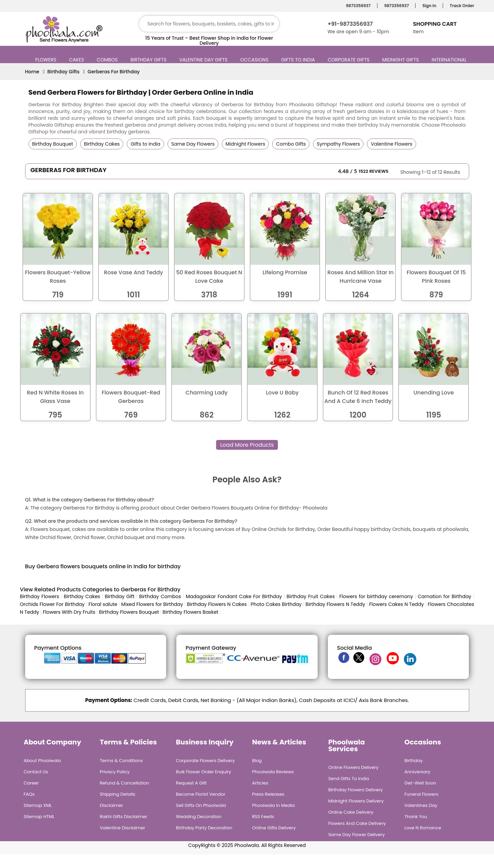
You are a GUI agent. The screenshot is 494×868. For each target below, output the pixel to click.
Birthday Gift (119, 596)
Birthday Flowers (40, 596)
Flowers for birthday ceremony (376, 596)
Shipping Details (118, 794)
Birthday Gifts (149, 60)
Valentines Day (421, 805)
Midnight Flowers (245, 144)
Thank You (416, 817)
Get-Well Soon (420, 783)
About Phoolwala (42, 761)
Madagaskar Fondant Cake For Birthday (234, 596)
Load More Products (247, 445)
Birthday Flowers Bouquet (129, 612)
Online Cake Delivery (351, 812)
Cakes (77, 60)
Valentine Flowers (391, 144)
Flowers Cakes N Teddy (397, 604)
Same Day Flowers (193, 144)
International (450, 60)
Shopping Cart (435, 24)
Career (31, 783)
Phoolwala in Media (274, 805)
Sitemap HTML (39, 817)
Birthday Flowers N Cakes (217, 604)
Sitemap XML (38, 805)
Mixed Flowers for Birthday (152, 604)
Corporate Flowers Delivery (205, 761)
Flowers (47, 60)
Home (32, 72)
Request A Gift (191, 783)
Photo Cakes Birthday (276, 604)
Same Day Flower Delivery (356, 835)
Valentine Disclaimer (122, 828)
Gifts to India (299, 60)
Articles (260, 783)
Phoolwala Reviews (273, 772)
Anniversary (417, 772)
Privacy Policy (115, 772)
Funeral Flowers (421, 794)
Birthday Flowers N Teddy (335, 604)
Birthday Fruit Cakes (311, 596)
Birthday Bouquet (53, 144)
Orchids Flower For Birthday (52, 604)
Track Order (461, 6)
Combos (108, 60)
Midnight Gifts (401, 60)
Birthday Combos (160, 596)
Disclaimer (112, 805)
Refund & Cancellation (125, 783)
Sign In (428, 6)
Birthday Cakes (102, 144)
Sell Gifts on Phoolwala (201, 805)
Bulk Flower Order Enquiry (204, 772)
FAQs (29, 794)
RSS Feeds (263, 817)
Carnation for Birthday (444, 596)
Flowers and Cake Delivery (357, 823)
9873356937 (357, 6)
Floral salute (103, 604)
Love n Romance (423, 828)
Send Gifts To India (349, 779)
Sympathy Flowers (338, 144)
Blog (257, 761)
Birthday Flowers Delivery (356, 790)
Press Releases (268, 794)
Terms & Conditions (121, 761)
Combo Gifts (291, 144)
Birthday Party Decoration (204, 828)
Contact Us (36, 772)
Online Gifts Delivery (274, 828)
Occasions (255, 60)
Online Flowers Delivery (353, 767)
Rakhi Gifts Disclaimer (124, 817)
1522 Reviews (374, 171)
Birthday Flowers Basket (191, 612)
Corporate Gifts (349, 60)
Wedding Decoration (199, 817)
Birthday (413, 761)
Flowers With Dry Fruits (69, 612)
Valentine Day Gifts (204, 60)
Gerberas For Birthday (114, 72)
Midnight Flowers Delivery (356, 801)
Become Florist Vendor (201, 794)
